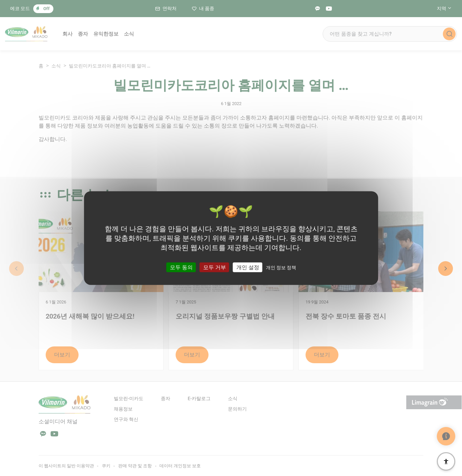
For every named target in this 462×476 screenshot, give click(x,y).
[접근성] (446, 461)
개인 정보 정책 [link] (281, 267)
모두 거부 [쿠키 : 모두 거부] (215, 267)
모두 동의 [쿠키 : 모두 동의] (181, 267)
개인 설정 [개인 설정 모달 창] (248, 267)
